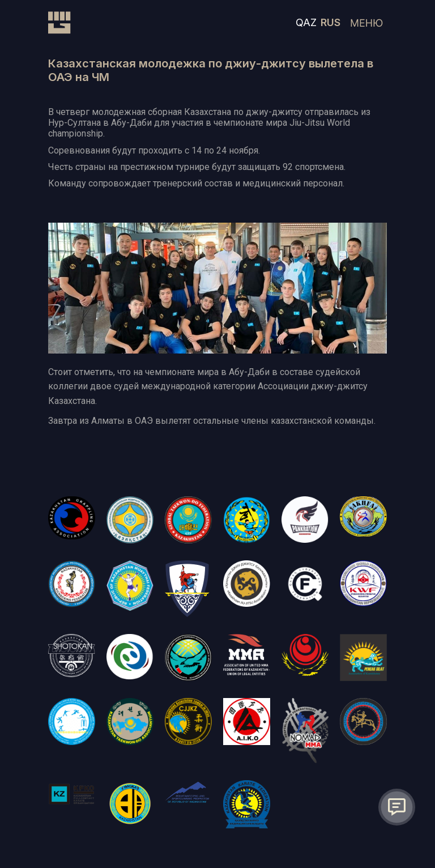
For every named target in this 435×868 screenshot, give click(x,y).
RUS (330, 22)
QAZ (306, 22)
